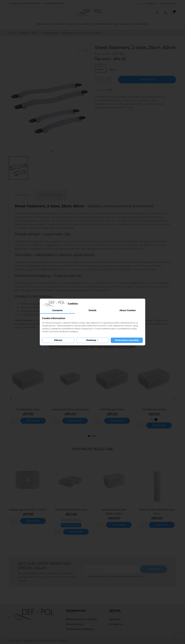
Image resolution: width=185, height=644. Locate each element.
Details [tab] (92, 310)
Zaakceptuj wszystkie (127, 340)
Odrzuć (58, 340)
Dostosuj (93, 340)
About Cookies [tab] (128, 310)
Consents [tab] (57, 310)
